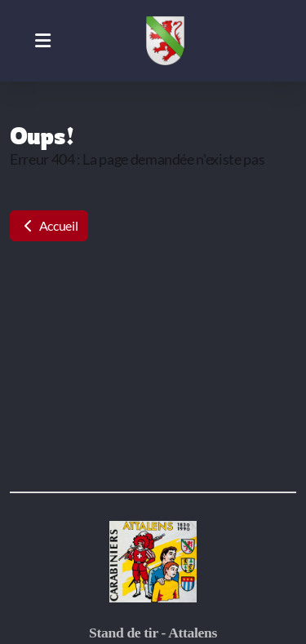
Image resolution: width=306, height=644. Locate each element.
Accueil (49, 225)
